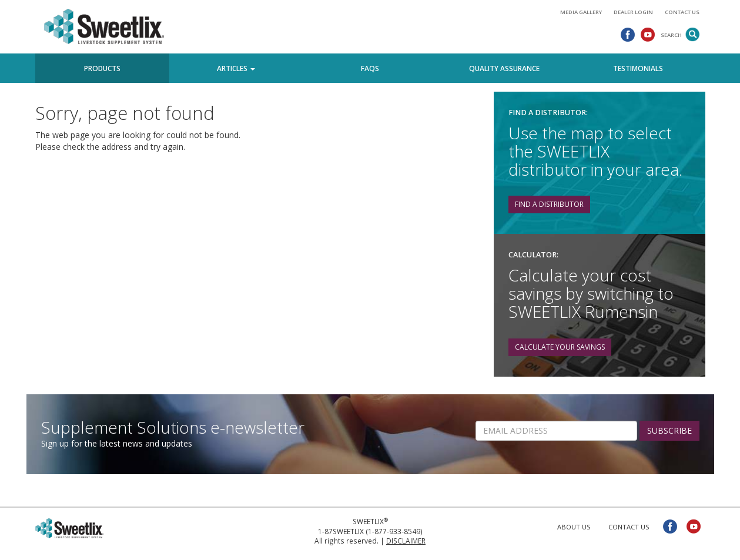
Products (102, 68)
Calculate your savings (560, 347)
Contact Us (682, 12)
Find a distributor (549, 204)
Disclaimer (406, 541)
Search (671, 35)
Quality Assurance (504, 68)
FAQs (370, 68)
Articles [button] (236, 68)
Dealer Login (633, 12)
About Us (574, 527)
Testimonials (638, 68)
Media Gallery (581, 12)
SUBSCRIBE (669, 430)
